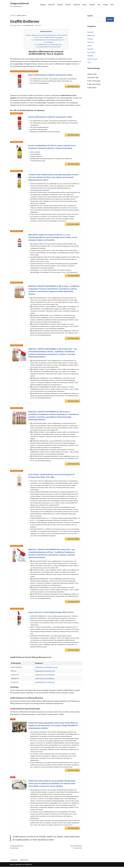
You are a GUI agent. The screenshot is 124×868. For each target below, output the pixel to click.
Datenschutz (24, 861)
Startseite (13, 16)
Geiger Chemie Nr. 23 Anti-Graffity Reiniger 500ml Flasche (51, 613)
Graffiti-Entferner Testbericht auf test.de (46, 668)
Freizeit (105, 5)
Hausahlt (92, 5)
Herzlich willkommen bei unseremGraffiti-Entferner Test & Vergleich (46, 35)
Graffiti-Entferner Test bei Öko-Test (45, 672)
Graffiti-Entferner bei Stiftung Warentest (48, 45)
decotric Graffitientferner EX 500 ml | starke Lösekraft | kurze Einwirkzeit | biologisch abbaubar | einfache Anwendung (52, 148)
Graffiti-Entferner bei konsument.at (45, 675)
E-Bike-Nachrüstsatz (94, 85)
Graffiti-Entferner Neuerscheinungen (48, 47)
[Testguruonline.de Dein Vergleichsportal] (19, 5)
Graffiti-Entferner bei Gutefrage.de (45, 679)
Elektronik (76, 5)
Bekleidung (91, 36)
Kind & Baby (91, 53)
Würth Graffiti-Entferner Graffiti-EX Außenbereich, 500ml (50, 75)
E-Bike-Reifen (92, 88)
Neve (12, 866)
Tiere (112, 5)
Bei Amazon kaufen (73, 87)
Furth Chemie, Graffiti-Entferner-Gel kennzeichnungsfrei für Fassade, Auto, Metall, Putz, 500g (52, 476)
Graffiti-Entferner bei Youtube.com (45, 683)
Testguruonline (17, 25)
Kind (99, 5)
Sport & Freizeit (92, 59)
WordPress (28, 866)
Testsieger (48, 42)
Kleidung (60, 5)
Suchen (110, 19)
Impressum (14, 861)
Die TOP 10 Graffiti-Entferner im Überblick (48, 38)
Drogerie (68, 5)
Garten (84, 5)
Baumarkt (51, 5)
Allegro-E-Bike (92, 74)
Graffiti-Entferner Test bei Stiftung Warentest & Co (48, 40)
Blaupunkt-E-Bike (93, 78)
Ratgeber (43, 5)
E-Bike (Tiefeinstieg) (94, 81)
